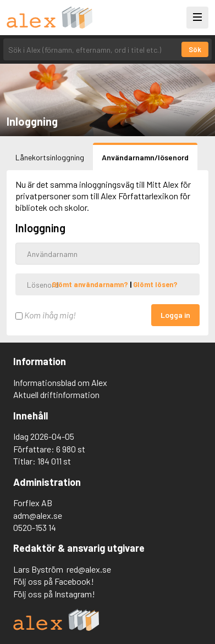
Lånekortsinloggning (50, 157)
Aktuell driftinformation (56, 394)
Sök (195, 49)
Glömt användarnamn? (91, 284)
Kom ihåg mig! (46, 315)
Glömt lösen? (155, 284)
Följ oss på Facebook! (54, 581)
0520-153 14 (35, 527)
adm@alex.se (38, 515)
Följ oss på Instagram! (54, 594)
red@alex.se (89, 569)
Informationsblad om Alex (60, 382)
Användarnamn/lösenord (145, 157)
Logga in (175, 315)
